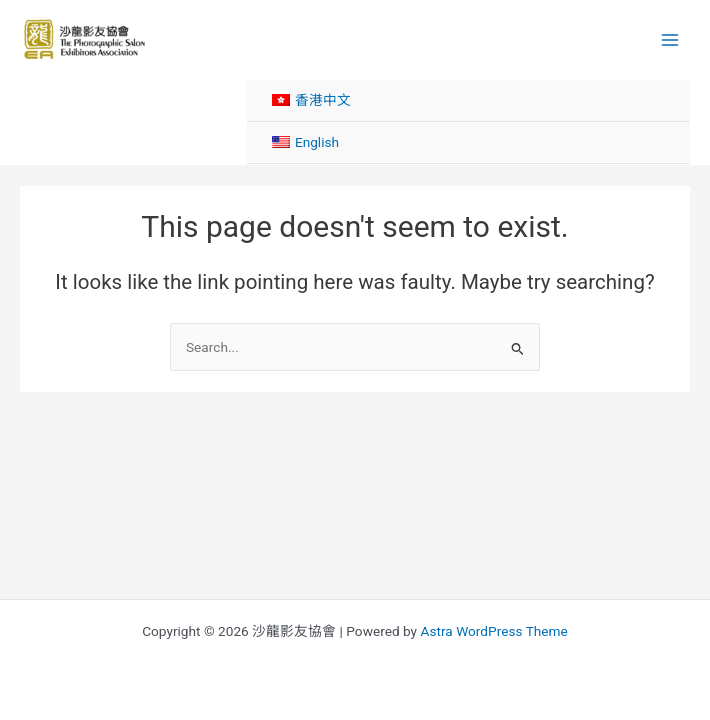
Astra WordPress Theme (493, 631)
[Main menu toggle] (670, 39)
